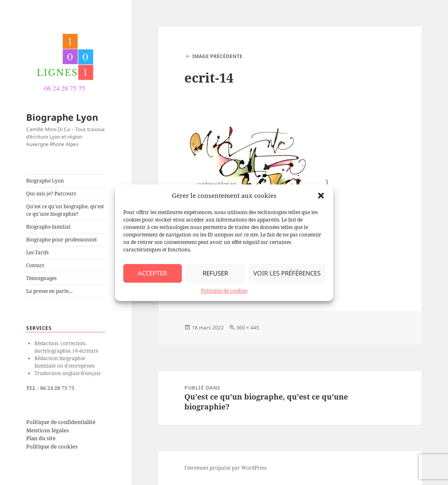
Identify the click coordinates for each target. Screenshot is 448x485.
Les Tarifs (37, 252)
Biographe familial (48, 227)
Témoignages (41, 278)
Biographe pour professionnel (61, 240)
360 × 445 (248, 328)
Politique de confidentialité (61, 422)
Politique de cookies (224, 291)
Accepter (152, 273)
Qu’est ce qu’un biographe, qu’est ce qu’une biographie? (65, 210)
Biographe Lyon (62, 117)
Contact (35, 265)
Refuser (215, 273)
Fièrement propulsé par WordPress (225, 468)
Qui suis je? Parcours (51, 194)
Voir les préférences (287, 273)
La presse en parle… (49, 291)
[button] (321, 195)
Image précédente (217, 56)
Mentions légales (48, 430)
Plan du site (41, 438)
